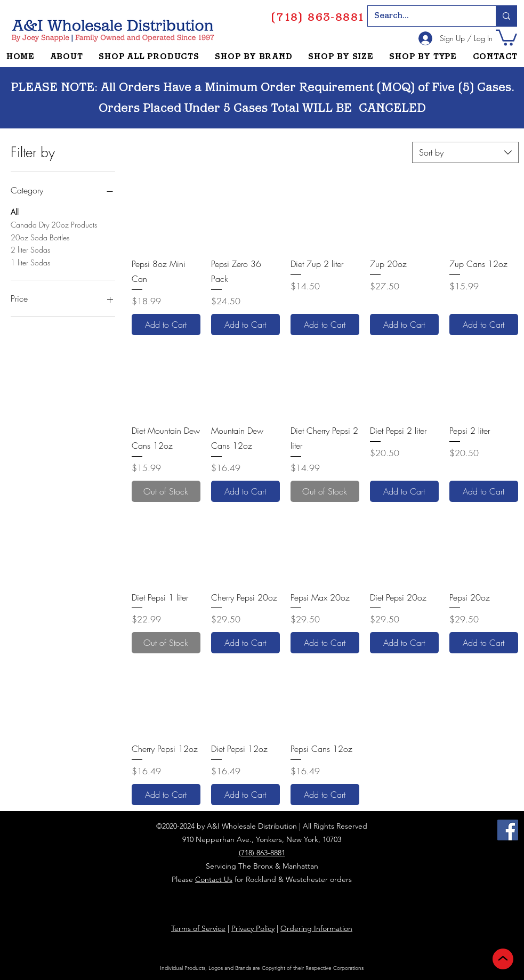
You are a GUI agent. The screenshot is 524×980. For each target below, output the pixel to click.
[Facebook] (508, 830)
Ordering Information (316, 928)
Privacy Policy (253, 928)
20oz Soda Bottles (40, 237)
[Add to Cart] (166, 325)
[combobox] (465, 152)
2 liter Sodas (30, 249)
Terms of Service (198, 928)
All (15, 211)
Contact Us (214, 879)
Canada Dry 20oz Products (54, 224)
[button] (506, 37)
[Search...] (424, 16)
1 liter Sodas (30, 262)
